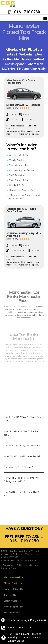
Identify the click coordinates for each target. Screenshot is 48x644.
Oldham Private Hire (13, 583)
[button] (45, 19)
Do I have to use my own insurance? (23, 446)
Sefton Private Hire (13, 601)
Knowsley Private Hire (14, 589)
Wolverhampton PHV (13, 607)
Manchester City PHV (14, 577)
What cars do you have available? (22, 456)
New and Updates (12, 613)
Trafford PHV (10, 595)
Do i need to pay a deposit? (19, 467)
